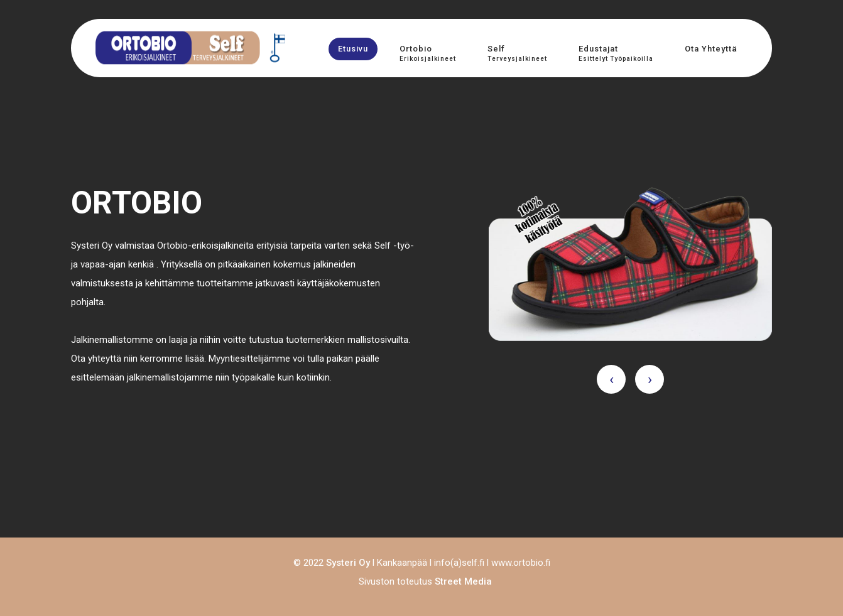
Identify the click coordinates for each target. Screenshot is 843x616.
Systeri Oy (348, 563)
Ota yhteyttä (711, 49)
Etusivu (353, 49)
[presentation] (611, 379)
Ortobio (428, 53)
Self (517, 53)
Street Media (463, 581)
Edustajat (616, 53)
